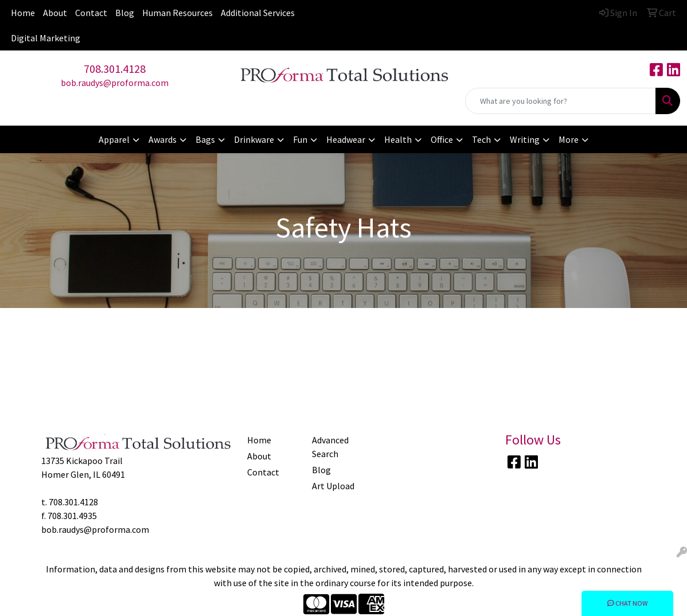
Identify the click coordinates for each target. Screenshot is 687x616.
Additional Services (258, 13)
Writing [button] (525, 139)
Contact (91, 13)
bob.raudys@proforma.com (115, 83)
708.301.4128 (115, 69)
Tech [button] (481, 139)
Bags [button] (205, 139)
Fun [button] (300, 139)
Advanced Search (330, 447)
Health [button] (398, 139)
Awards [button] (163, 139)
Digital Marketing (46, 38)
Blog (125, 13)
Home (23, 13)
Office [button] (442, 139)
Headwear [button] (346, 139)
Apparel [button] (114, 139)
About (55, 13)
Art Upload (333, 486)
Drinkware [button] (254, 139)
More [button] (569, 139)
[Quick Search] (561, 101)
